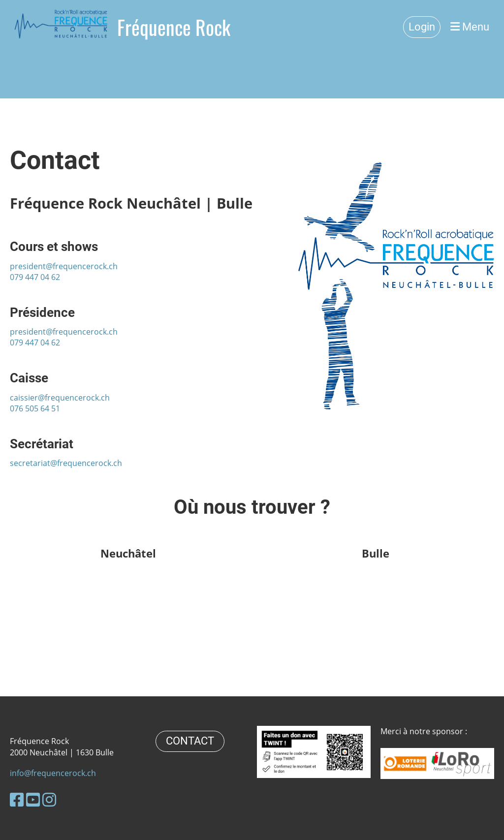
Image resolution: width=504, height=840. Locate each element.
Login (422, 27)
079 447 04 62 (35, 277)
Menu (470, 27)
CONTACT (190, 741)
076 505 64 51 (35, 408)
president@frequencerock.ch (64, 266)
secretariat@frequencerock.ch (66, 463)
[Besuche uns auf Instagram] (49, 799)
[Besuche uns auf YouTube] (33, 799)
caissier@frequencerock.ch (60, 398)
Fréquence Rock (174, 27)
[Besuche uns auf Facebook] (17, 799)
